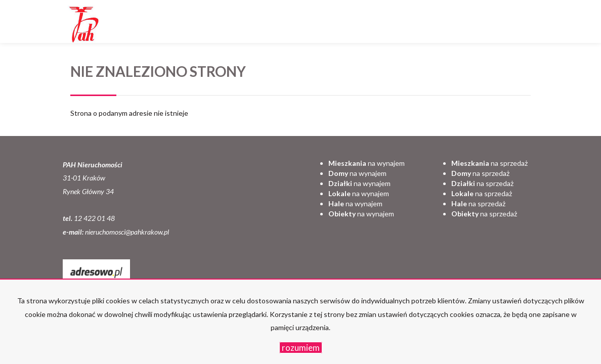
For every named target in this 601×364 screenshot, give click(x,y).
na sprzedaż (489, 163)
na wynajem (367, 163)
